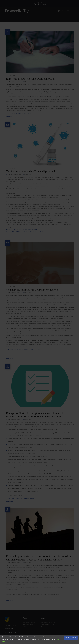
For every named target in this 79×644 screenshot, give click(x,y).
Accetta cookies (71, 638)
